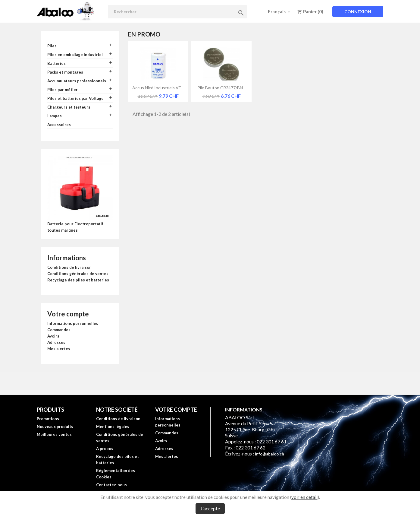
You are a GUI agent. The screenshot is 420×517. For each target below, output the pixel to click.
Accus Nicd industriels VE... (158, 88)
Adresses (56, 342)
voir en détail (304, 497)
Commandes (59, 330)
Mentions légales (113, 427)
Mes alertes (59, 349)
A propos (105, 449)
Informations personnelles (73, 323)
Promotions (48, 419)
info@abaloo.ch (270, 454)
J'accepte (210, 508)
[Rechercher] (177, 12)
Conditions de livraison (69, 267)
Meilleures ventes (54, 434)
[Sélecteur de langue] (280, 11)
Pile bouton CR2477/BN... (221, 88)
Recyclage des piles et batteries (78, 280)
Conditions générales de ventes (78, 274)
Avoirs (53, 336)
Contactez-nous (111, 485)
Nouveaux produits (55, 427)
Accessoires (59, 125)
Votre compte (68, 314)
